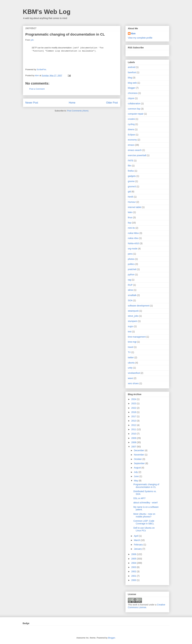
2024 (134, 399)
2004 (134, 563)
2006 (134, 554)
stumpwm (133, 321)
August (138, 468)
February (139, 545)
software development (139, 306)
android (132, 67)
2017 (134, 416)
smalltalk (132, 295)
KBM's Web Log (47, 12)
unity (130, 368)
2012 (134, 425)
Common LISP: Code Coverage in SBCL (144, 522)
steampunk (133, 311)
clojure (131, 98)
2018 (134, 412)
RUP (130, 285)
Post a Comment (37, 89)
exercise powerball (137, 155)
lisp (130, 223)
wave (131, 378)
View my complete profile (140, 38)
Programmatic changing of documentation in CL (146, 486)
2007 (134, 447)
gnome (131, 181)
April (136, 536)
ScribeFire (41, 69)
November (139, 455)
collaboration (134, 104)
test (130, 332)
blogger (132, 88)
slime (131, 290)
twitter (131, 357)
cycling (131, 124)
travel (131, 347)
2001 (134, 576)
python (131, 275)
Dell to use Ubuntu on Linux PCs (144, 529)
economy (132, 140)
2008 (134, 442)
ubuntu (131, 363)
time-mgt (132, 342)
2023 (134, 403)
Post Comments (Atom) (78, 111)
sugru (131, 326)
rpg (130, 280)
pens (130, 254)
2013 (134, 421)
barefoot (132, 72)
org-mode (133, 249)
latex (130, 212)
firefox (131, 171)
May (136, 481)
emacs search (135, 150)
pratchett (132, 269)
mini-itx (131, 228)
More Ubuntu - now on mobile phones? (144, 515)
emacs (131, 145)
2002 (134, 571)
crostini (131, 119)
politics (131, 264)
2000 (134, 580)
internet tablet (135, 207)
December (139, 450)
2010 (134, 434)
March (137, 540)
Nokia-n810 (134, 243)
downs (131, 129)
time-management (137, 337)
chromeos (133, 93)
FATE (131, 161)
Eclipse (131, 135)
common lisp (134, 109)
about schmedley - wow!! (145, 503)
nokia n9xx (133, 238)
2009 (134, 438)
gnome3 (132, 186)
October (138, 459)
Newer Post (32, 103)
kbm (133, 34)
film (130, 166)
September (140, 463)
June (137, 476)
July (136, 472)
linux (130, 217)
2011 (134, 429)
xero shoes (133, 383)
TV (129, 352)
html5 (131, 197)
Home (72, 103)
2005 (134, 559)
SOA (130, 300)
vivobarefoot (134, 373)
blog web (132, 83)
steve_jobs (133, 316)
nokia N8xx (133, 233)
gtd (129, 192)
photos (131, 259)
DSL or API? (139, 498)
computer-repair (136, 114)
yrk (32, 40)
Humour (132, 202)
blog (130, 78)
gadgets (132, 176)
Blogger (112, 638)
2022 (134, 408)
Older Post (112, 103)
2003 (134, 567)
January (138, 549)
